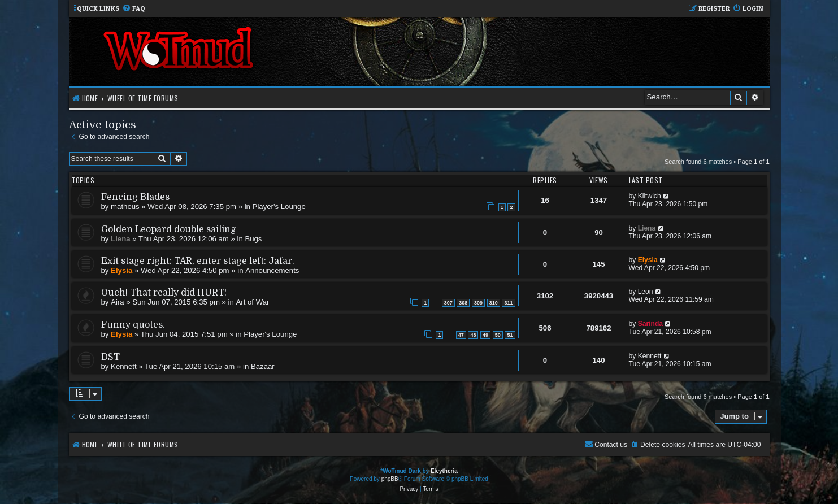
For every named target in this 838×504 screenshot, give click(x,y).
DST (110, 357)
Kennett (123, 366)
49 (485, 335)
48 (473, 335)
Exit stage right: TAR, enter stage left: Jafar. (198, 261)
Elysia (121, 270)
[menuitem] (134, 9)
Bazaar (263, 366)
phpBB (390, 479)
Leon (646, 292)
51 (510, 335)
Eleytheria (444, 471)
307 (448, 303)
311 (508, 303)
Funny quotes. (133, 325)
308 (463, 303)
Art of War (253, 302)
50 (498, 335)
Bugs (253, 239)
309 (478, 303)
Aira (117, 302)
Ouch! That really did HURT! (164, 293)
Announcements (272, 270)
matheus (125, 207)
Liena (120, 239)
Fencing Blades (135, 197)
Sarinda (650, 324)
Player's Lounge (279, 207)
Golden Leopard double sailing (169, 229)
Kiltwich (650, 196)
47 (461, 335)
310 (494, 303)
